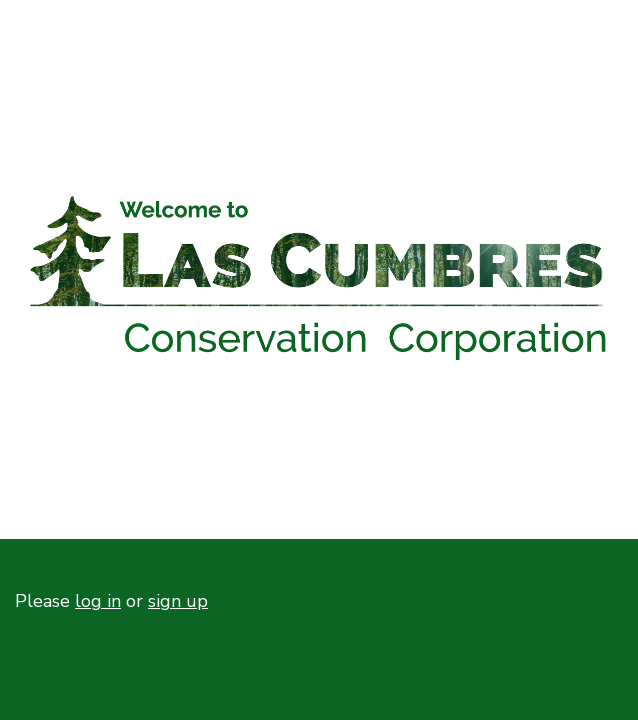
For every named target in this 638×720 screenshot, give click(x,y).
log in (98, 601)
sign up (178, 601)
